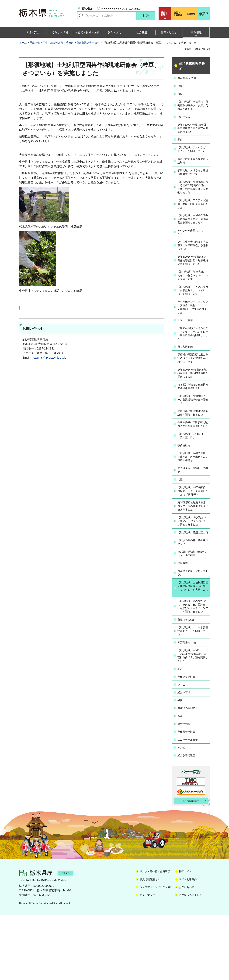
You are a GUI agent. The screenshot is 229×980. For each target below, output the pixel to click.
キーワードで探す (81, 16)
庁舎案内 (71, 938)
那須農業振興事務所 (88, 43)
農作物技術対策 (188, 744)
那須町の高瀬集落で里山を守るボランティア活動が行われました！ (193, 388)
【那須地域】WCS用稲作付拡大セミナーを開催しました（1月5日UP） (193, 545)
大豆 (181, 531)
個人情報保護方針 (150, 944)
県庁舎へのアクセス (190, 960)
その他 (183, 811)
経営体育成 (185, 759)
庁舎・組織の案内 (53, 43)
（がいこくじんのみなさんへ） (122, 9)
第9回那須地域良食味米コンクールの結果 (192, 614)
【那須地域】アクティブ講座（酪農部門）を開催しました (193, 213)
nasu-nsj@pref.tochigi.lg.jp (49, 358)
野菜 (181, 143)
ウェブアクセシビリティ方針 (156, 952)
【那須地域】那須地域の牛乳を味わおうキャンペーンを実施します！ (193, 297)
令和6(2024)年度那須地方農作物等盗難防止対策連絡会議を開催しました (193, 277)
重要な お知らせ (165, 14)
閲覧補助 (87, 9)
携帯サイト (185, 936)
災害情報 (179, 14)
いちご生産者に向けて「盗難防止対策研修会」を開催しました (193, 259)
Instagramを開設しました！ (192, 246)
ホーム (23, 43)
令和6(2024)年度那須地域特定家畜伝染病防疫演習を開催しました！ (193, 405)
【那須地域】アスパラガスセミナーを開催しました (193, 155)
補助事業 (184, 624)
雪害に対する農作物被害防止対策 (193, 168)
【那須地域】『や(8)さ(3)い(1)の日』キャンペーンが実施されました (193, 578)
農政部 (70, 43)
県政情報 (35, 43)
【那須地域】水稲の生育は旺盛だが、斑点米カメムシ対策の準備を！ (193, 506)
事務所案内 (185, 493)
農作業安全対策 (188, 796)
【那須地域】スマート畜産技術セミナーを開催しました (193, 698)
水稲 (181, 86)
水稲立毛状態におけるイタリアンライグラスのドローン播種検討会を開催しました (193, 363)
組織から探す (204, 14)
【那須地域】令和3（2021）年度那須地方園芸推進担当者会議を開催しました (193, 723)
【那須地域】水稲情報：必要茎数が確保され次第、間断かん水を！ (193, 107)
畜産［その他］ (188, 686)
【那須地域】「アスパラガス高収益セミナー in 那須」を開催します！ (193, 316)
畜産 (181, 781)
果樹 (181, 766)
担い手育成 (185, 120)
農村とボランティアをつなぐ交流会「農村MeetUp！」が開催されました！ (193, 336)
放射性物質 (185, 789)
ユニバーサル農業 (190, 804)
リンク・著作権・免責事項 (155, 936)
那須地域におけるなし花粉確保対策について (193, 180)
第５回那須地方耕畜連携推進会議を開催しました (193, 423)
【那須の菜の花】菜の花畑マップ (193, 603)
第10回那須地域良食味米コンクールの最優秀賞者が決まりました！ (193, 562)
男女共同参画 (187, 376)
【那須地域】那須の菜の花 (193, 591)
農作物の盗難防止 (190, 774)
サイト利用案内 (188, 944)
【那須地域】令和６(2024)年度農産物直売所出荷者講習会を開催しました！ (193, 230)
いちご (183, 751)
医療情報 (191, 14)
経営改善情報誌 (188, 819)
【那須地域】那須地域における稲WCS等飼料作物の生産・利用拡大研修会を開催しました (193, 195)
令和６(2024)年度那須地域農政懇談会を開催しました (193, 469)
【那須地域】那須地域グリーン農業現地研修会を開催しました (193, 438)
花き (181, 736)
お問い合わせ (187, 952)
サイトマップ (147, 960)
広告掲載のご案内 (188, 865)
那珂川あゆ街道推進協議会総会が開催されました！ (193, 454)
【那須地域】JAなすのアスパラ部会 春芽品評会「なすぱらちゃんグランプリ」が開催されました (193, 671)
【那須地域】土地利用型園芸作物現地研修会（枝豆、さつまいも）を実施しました (193, 649)
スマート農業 (187, 349)
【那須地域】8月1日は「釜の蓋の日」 (193, 483)
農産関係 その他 (189, 78)
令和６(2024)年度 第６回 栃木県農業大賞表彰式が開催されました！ (193, 132)
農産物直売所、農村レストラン (193, 633)
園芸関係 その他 (189, 709)
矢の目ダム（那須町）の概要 (193, 522)
